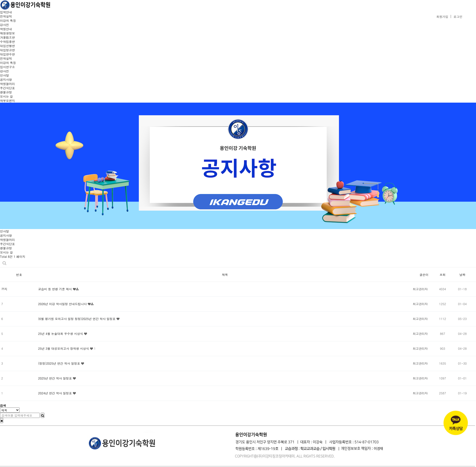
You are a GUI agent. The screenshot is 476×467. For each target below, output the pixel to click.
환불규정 (6, 92)
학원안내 (6, 29)
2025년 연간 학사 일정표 (56, 378)
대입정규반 (7, 50)
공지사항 (6, 79)
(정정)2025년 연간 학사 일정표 (60, 363)
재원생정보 (7, 33)
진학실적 (6, 16)
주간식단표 (7, 88)
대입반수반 (7, 54)
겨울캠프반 (7, 37)
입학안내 (6, 12)
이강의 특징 (8, 20)
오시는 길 (6, 96)
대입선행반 (7, 46)
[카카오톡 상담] (456, 423)
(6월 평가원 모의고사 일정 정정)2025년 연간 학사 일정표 (77, 319)
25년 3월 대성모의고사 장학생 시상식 (64, 348)
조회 (443, 275)
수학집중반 (7, 42)
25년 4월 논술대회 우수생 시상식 (61, 334)
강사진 (4, 25)
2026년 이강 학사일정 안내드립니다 (63, 304)
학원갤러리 (7, 84)
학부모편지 (7, 101)
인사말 (4, 75)
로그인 (458, 16)
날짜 (462, 275)
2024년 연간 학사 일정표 (56, 393)
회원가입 (442, 16)
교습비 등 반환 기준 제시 (56, 289)
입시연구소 (7, 67)
